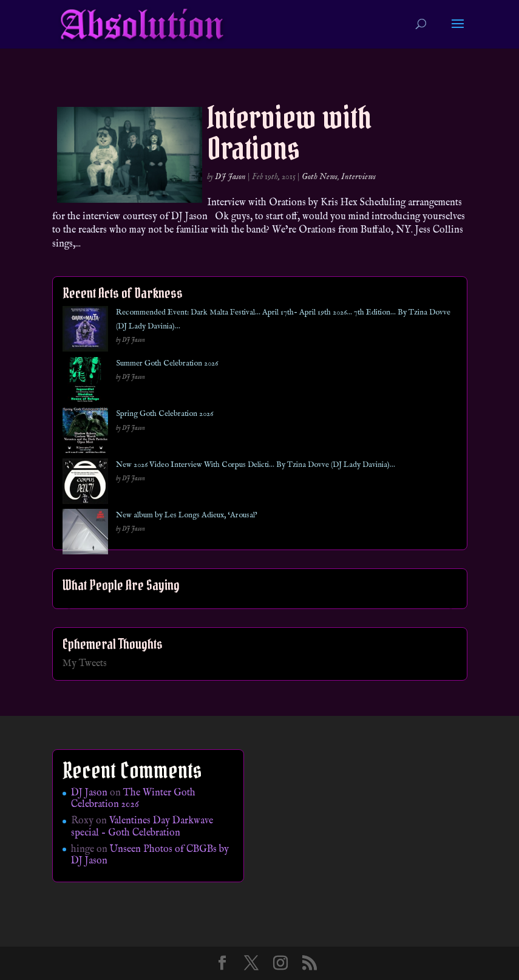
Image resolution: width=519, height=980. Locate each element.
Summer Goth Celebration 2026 (167, 363)
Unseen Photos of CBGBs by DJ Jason (150, 855)
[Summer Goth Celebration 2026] (85, 382)
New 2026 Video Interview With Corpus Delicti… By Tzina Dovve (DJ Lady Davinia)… (256, 465)
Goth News (320, 177)
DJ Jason (230, 177)
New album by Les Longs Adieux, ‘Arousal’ (187, 515)
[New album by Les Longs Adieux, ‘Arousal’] (85, 534)
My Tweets (85, 664)
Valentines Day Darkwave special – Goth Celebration (142, 827)
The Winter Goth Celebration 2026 (133, 799)
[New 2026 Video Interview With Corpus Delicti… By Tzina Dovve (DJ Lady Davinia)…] (85, 484)
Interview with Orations (289, 133)
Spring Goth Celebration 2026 (165, 414)
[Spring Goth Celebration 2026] (85, 433)
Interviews (358, 177)
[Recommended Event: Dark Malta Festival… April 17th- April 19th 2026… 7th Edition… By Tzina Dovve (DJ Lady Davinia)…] (85, 331)
